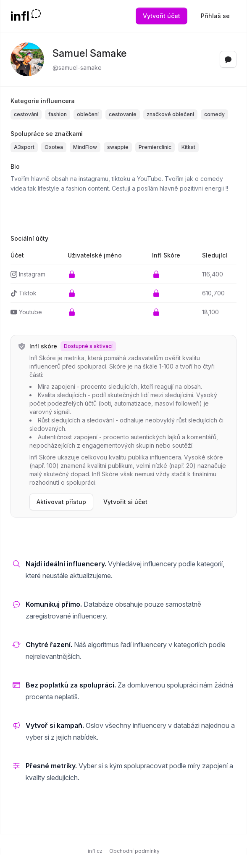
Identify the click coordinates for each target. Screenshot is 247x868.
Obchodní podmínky (134, 851)
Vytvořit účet (162, 16)
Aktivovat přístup (61, 502)
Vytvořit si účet (125, 502)
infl (20, 16)
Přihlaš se (215, 16)
